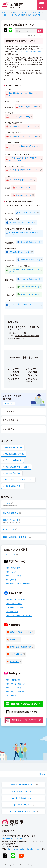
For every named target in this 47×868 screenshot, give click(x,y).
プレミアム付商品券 (13, 460)
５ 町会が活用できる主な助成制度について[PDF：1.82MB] (24, 159)
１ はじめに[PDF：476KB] (20, 116)
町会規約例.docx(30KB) (28, 213)
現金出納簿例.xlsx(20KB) (30, 287)
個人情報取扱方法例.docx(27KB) (22, 222)
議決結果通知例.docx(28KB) (20, 252)
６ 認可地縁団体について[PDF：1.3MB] (24, 170)
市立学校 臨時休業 (13, 473)
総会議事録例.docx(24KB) (30, 242)
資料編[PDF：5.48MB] (24, 187)
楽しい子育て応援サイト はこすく (19, 480)
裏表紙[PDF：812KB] (24, 195)
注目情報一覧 (8, 411)
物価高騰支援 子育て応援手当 (17, 467)
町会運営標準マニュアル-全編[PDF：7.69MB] (24, 94)
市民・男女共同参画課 (17, 15)
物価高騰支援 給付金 (13, 447)
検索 (40, 31)
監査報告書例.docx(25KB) (30, 279)
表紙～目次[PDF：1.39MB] (29, 106)
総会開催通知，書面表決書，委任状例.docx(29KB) (24, 233)
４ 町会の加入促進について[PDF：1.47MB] (25, 147)
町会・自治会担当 (34, 15)
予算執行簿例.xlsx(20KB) (30, 294)
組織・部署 (37, 12)
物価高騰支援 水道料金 (14, 454)
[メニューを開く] (42, 5)
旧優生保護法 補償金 (13, 486)
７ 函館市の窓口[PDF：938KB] (21, 180)
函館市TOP (6, 12)
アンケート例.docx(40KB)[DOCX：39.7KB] (25, 305)
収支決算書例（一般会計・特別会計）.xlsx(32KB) (25, 270)
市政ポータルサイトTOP (21, 12)
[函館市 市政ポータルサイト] (12, 5)
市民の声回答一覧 (10, 420)
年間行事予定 (8, 429)
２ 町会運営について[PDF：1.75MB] (23, 126)
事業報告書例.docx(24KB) (30, 259)
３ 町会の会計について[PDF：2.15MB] (24, 136)
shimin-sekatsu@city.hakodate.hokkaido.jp (23, 337)
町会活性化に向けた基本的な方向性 (29, 51)
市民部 (4, 15)
